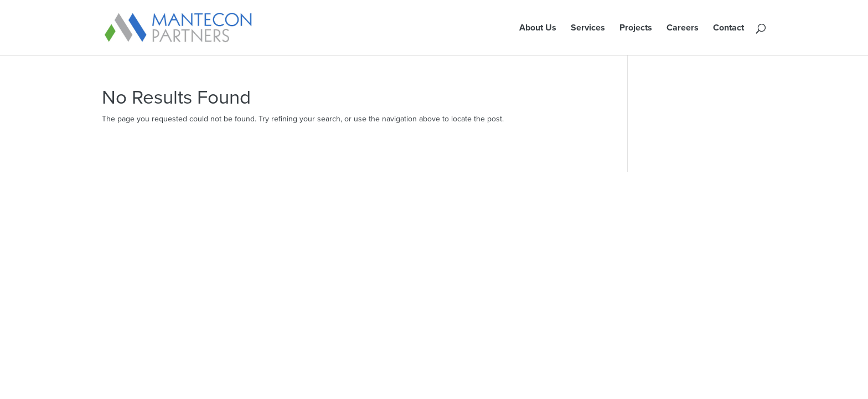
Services (588, 29)
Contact (728, 29)
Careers (683, 29)
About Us (538, 29)
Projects (636, 29)
